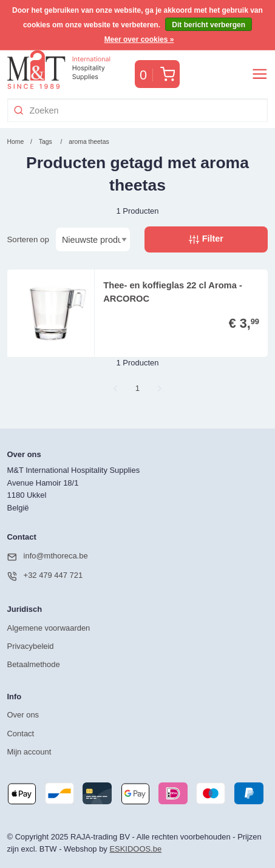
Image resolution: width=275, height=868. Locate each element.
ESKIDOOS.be (135, 849)
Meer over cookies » (139, 39)
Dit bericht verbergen (209, 25)
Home (16, 142)
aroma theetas (89, 142)
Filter (206, 239)
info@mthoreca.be (48, 557)
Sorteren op (28, 239)
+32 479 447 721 (45, 576)
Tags (46, 142)
